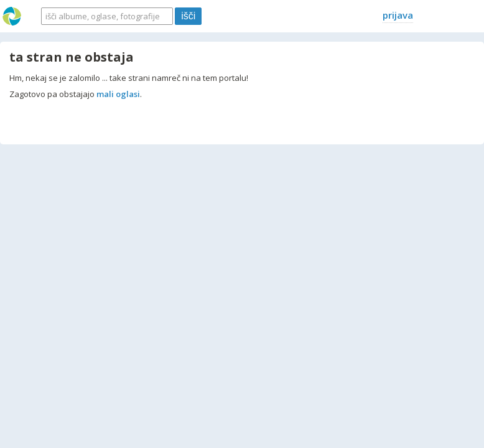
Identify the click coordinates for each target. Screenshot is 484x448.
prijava (398, 15)
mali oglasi (118, 94)
